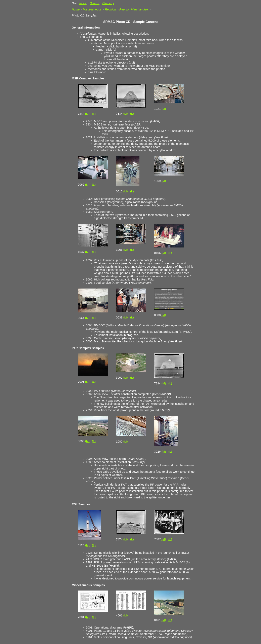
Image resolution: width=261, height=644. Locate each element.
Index (83, 3)
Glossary (108, 3)
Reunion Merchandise (134, 9)
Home (76, 9)
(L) (94, 114)
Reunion (110, 9)
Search (94, 3)
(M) (87, 114)
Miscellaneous (92, 9)
